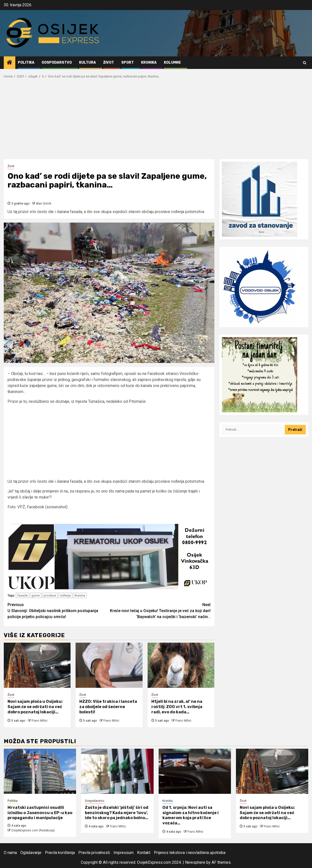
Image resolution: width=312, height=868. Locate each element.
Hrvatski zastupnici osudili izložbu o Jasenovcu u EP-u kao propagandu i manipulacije (40, 813)
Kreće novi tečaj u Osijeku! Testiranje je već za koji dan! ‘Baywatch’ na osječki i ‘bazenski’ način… (160, 610)
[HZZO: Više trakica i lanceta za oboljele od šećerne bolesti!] (109, 665)
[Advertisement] (156, 122)
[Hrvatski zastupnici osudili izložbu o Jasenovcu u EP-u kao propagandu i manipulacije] (40, 771)
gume (36, 595)
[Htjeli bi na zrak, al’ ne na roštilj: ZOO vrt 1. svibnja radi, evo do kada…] (181, 665)
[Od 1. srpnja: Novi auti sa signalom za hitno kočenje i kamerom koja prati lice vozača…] (195, 771)
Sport (128, 63)
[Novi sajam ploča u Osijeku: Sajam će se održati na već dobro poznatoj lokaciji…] (37, 665)
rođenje (65, 595)
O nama (10, 853)
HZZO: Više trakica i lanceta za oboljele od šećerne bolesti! (108, 707)
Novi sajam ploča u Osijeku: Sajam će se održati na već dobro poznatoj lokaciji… (35, 707)
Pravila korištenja (60, 853)
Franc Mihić (40, 721)
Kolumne (172, 63)
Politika (26, 63)
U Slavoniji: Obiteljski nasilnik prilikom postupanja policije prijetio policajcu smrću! (58, 610)
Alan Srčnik (44, 204)
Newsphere (195, 862)
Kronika (149, 63)
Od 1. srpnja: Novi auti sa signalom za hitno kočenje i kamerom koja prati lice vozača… (191, 815)
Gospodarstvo (57, 63)
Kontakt (144, 853)
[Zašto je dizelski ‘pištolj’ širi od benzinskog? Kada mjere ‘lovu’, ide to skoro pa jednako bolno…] (117, 771)
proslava (50, 595)
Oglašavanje (31, 853)
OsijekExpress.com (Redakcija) (33, 830)
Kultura (87, 63)
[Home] (10, 63)
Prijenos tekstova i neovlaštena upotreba (190, 853)
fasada (22, 595)
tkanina (80, 595)
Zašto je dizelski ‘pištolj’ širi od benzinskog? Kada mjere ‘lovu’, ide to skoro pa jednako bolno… (117, 813)
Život (109, 63)
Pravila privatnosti (94, 853)
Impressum (123, 853)
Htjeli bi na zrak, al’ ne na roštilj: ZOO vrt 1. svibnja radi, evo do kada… (177, 707)
